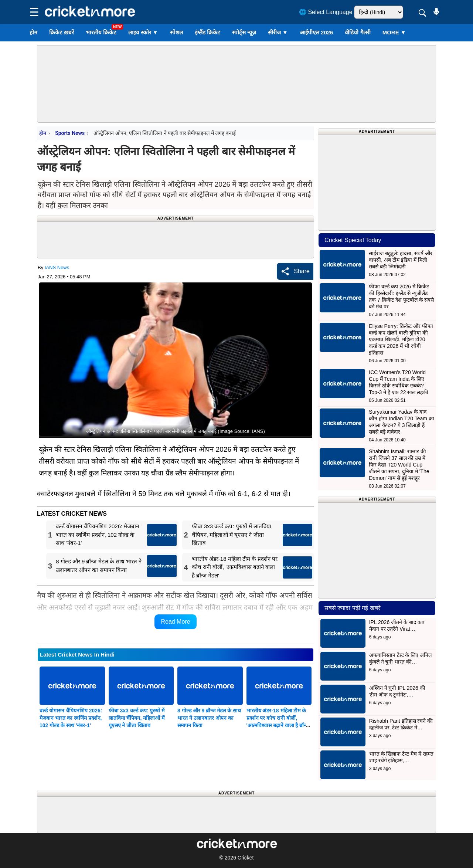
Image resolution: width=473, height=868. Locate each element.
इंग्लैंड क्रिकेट (207, 32)
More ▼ (394, 32)
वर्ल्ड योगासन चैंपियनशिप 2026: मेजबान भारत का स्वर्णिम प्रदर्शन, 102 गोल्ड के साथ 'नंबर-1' (71, 718)
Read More (175, 622)
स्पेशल (176, 32)
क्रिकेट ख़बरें (62, 32)
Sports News (70, 133)
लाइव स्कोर (143, 32)
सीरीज (278, 32)
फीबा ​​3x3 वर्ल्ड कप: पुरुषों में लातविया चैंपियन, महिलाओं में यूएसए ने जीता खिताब (137, 718)
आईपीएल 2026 (317, 32)
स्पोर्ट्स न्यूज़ (244, 32)
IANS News (57, 267)
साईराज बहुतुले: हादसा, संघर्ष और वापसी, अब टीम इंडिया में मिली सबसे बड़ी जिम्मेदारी (400, 260)
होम (33, 32)
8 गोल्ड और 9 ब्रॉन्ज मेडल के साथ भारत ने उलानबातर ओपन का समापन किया (209, 718)
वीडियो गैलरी (358, 32)
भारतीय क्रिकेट (101, 32)
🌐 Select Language (326, 12)
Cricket (246, 858)
